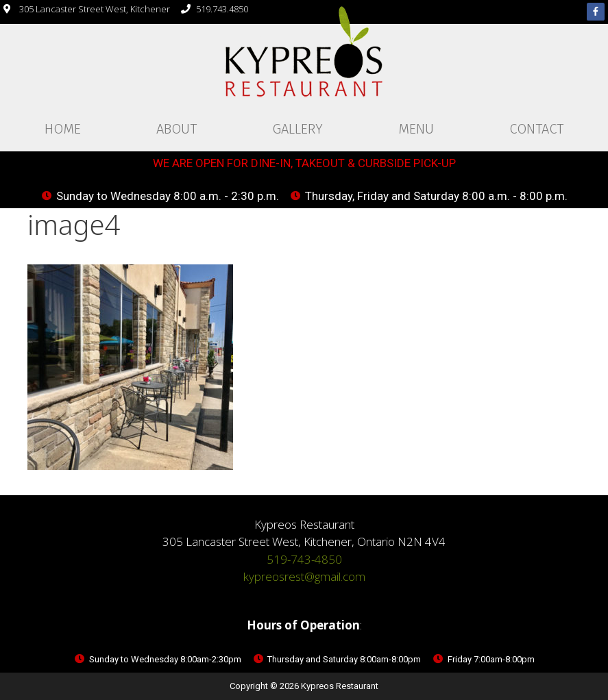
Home (63, 129)
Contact (536, 129)
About (177, 129)
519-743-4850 (304, 559)
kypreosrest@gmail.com (304, 576)
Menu (416, 129)
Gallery (297, 129)
